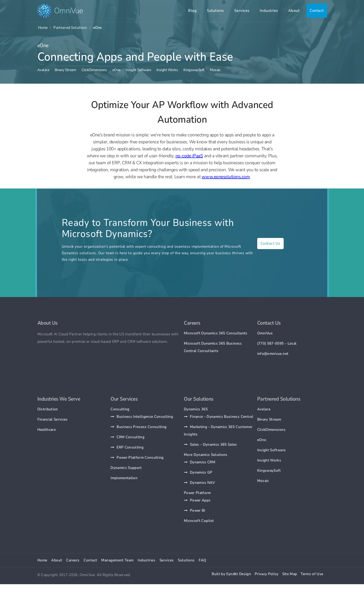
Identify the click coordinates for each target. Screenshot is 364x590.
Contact (317, 11)
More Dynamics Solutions (206, 455)
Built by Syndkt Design (231, 574)
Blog (192, 11)
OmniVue (265, 333)
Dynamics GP (201, 472)
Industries (269, 11)
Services (242, 11)
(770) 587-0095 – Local (277, 343)
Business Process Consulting (141, 427)
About (294, 11)
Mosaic (215, 70)
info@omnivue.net (273, 354)
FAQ (203, 560)
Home (43, 28)
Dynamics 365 (196, 409)
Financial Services (53, 419)
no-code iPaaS (189, 156)
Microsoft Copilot (199, 521)
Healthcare (47, 430)
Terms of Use (312, 574)
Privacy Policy (267, 574)
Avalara (43, 70)
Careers (73, 560)
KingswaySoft (194, 70)
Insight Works (167, 70)
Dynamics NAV (202, 483)
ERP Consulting (130, 447)
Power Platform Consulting (140, 458)
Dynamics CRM (203, 462)
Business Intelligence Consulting (145, 417)
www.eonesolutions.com (226, 177)
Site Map (290, 574)
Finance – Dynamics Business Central (222, 417)
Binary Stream (65, 70)
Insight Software (138, 70)
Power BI (198, 511)
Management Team (117, 560)
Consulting (120, 409)
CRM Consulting (130, 437)
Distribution (48, 409)
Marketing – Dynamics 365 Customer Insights (218, 431)
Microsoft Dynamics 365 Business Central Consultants (213, 347)
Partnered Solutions (70, 28)
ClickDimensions (94, 70)
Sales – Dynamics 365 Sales (213, 445)
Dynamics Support (126, 468)
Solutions (215, 11)
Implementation (124, 478)
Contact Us (270, 243)
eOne (116, 70)
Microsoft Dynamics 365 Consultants (216, 333)
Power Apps (200, 500)
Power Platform (197, 493)
